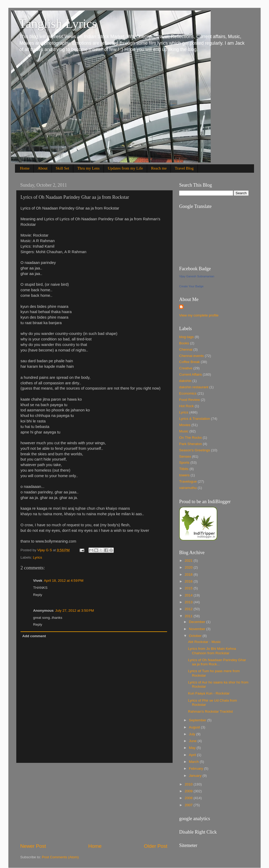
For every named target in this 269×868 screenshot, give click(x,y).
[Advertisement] (94, 803)
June (193, 741)
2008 (189, 798)
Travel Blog (184, 168)
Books (184, 343)
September (198, 720)
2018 (189, 575)
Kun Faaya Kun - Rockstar (209, 693)
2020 (189, 567)
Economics (188, 393)
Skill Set (62, 168)
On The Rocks (190, 438)
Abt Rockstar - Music (205, 642)
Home (25, 168)
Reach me (159, 168)
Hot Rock (187, 406)
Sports (184, 463)
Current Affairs (190, 374)
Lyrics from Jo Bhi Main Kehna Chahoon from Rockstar (212, 651)
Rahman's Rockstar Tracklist (211, 711)
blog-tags (187, 337)
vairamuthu (188, 488)
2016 (189, 581)
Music (184, 431)
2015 (189, 588)
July (193, 734)
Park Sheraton (190, 444)
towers (184, 475)
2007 (189, 805)
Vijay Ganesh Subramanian (197, 276)
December (198, 622)
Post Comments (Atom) (60, 857)
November (198, 629)
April (193, 755)
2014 (189, 595)
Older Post (156, 846)
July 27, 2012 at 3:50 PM (74, 611)
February (196, 769)
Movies (185, 425)
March (194, 762)
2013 (189, 602)
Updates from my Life (125, 168)
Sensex (185, 456)
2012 (189, 609)
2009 (189, 791)
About (43, 168)
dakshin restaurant (194, 387)
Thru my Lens (88, 168)
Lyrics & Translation (195, 419)
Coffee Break (190, 362)
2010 (189, 784)
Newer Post (33, 846)
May (193, 748)
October (196, 636)
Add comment (34, 636)
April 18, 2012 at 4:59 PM (64, 581)
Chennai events (192, 356)
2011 (189, 616)
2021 (189, 561)
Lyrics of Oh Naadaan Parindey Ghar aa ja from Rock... (217, 662)
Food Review (190, 400)
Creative (186, 368)
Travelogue (188, 481)
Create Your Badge (191, 286)
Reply (38, 595)
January (196, 776)
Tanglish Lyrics (58, 24)
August (195, 727)
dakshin (185, 381)
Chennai (186, 349)
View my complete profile (199, 315)
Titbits (184, 469)
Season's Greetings (195, 450)
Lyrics (37, 557)
